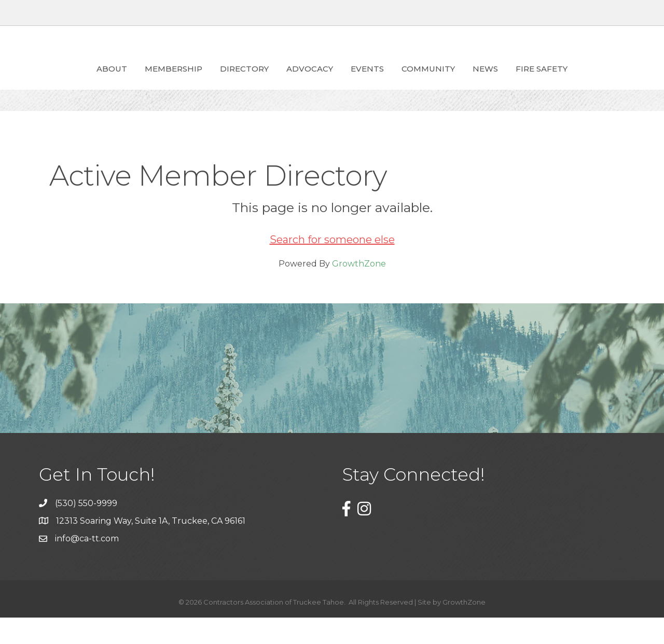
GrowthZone (359, 290)
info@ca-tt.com (87, 565)
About (52, 81)
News (545, 81)
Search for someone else (332, 266)
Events (427, 81)
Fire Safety (601, 81)
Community (488, 81)
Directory (185, 81)
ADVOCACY (250, 81)
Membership (114, 81)
